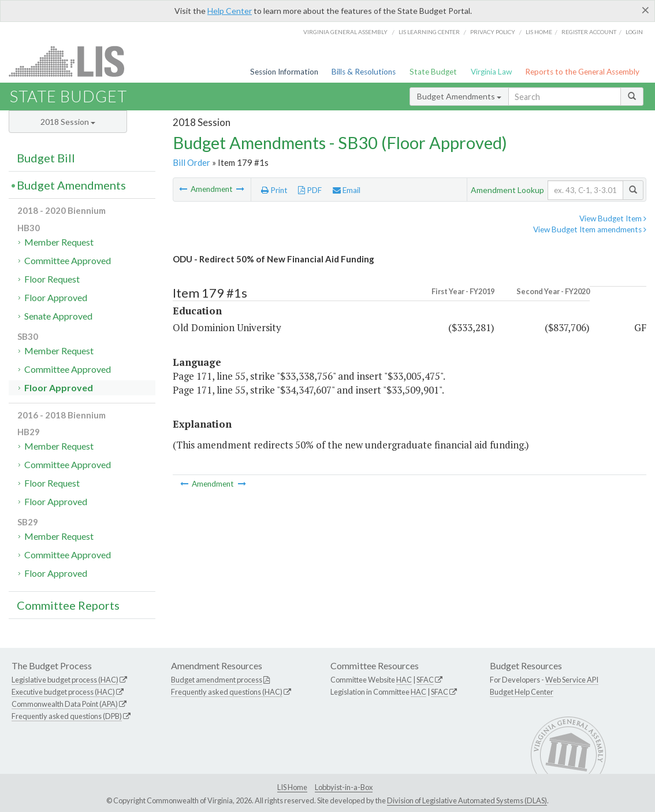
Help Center (230, 11)
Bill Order (191, 162)
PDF (310, 190)
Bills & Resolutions (364, 72)
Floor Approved (56, 297)
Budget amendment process (217, 680)
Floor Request (52, 279)
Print (274, 190)
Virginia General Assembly (345, 32)
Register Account (589, 32)
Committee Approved (68, 260)
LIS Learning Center (429, 32)
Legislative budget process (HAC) (65, 680)
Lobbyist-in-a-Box (344, 787)
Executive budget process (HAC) (63, 692)
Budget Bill (46, 158)
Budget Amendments (459, 96)
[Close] (645, 10)
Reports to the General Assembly (582, 72)
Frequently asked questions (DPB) (67, 716)
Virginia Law (491, 72)
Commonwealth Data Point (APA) (65, 704)
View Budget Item (613, 218)
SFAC (425, 680)
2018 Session (68, 122)
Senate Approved (58, 316)
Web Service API (572, 680)
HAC (404, 680)
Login (634, 32)
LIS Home (292, 787)
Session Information (284, 72)
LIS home (539, 32)
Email (347, 190)
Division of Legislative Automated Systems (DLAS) (467, 800)
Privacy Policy (493, 32)
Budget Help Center (522, 692)
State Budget (433, 72)
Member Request (59, 242)
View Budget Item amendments (590, 229)
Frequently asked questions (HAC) (227, 692)
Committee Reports (68, 605)
